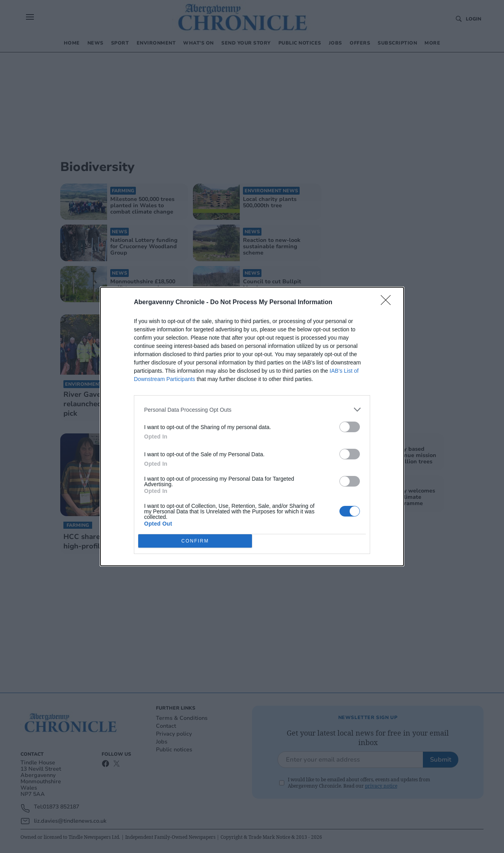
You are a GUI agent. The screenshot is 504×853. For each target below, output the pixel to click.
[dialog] (252, 426)
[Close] (388, 303)
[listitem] (252, 410)
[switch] (350, 427)
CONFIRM (195, 541)
